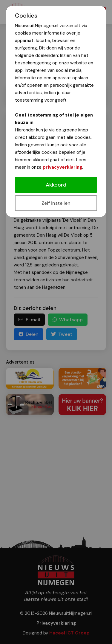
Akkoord (56, 185)
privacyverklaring (62, 167)
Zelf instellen (56, 203)
